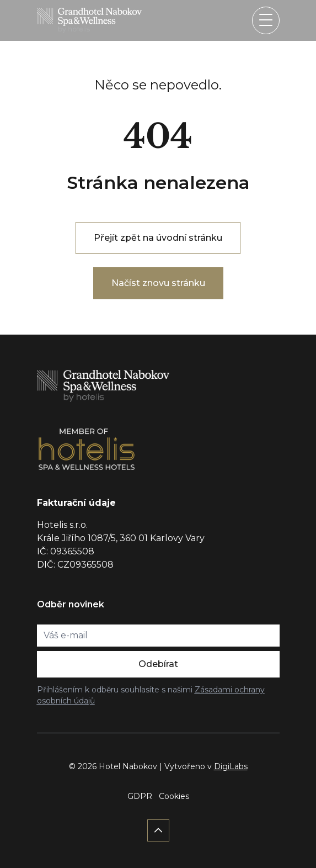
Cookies (174, 796)
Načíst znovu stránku (158, 283)
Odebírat (158, 664)
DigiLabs (231, 766)
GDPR (140, 796)
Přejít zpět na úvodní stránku (158, 238)
